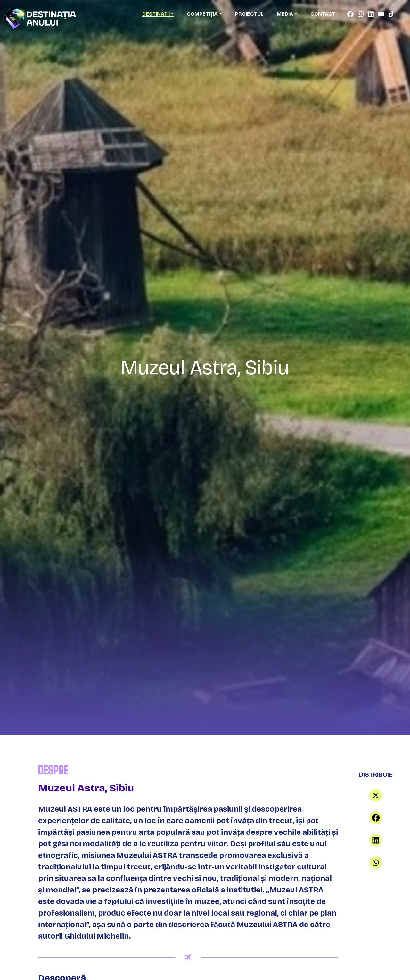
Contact (323, 14)
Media (285, 14)
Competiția (202, 14)
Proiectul (249, 14)
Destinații (156, 14)
